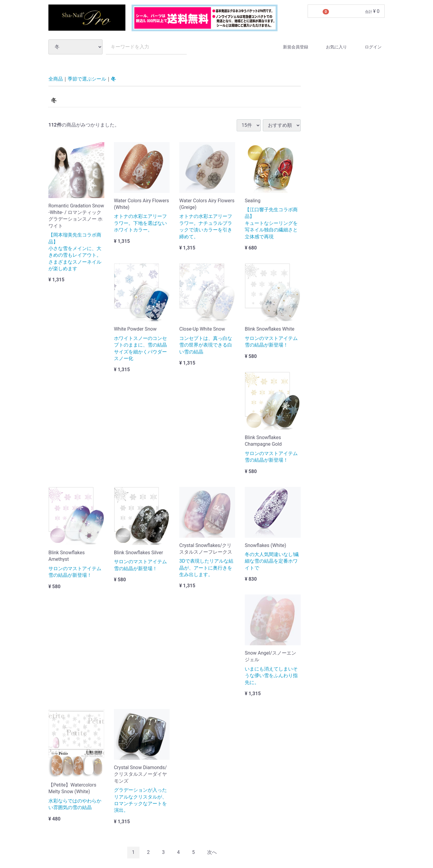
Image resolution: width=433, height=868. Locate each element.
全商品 (56, 79)
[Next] (212, 853)
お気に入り (331, 47)
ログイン (368, 47)
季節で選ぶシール (87, 79)
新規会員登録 (290, 47)
